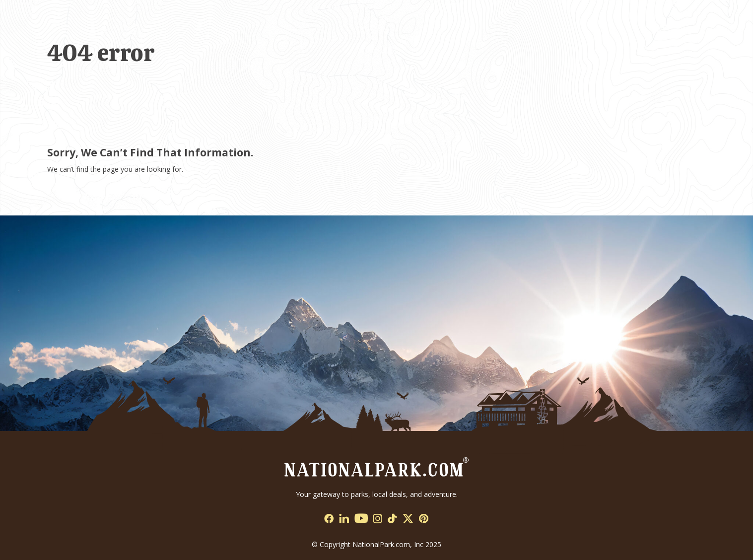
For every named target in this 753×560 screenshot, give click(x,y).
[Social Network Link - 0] (329, 519)
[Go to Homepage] (376, 466)
